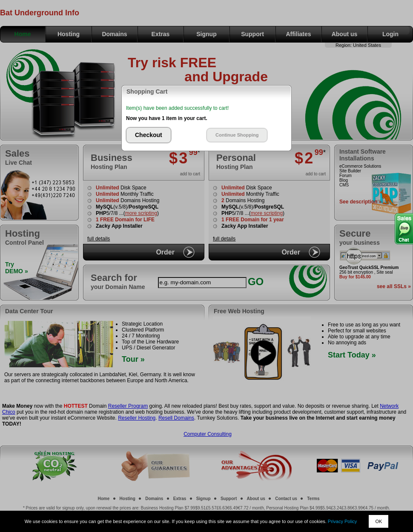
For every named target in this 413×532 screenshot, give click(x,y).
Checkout (149, 135)
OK (379, 521)
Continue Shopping (237, 135)
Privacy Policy (342, 521)
